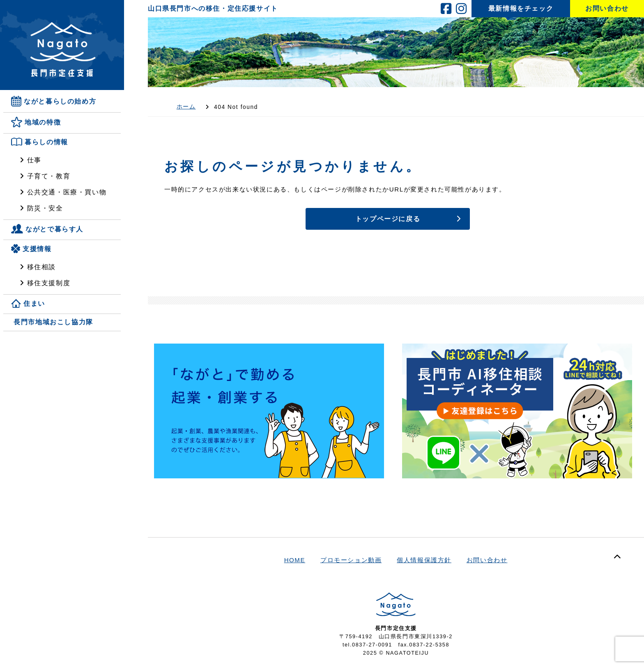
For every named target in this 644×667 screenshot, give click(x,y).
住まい (34, 303)
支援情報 (37, 249)
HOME (295, 560)
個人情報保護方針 (424, 560)
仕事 (34, 160)
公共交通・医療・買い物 (67, 192)
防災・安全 (45, 208)
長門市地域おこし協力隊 (53, 322)
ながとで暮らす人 (54, 229)
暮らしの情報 (46, 142)
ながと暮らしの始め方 (60, 101)
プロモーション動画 (351, 560)
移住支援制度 (49, 283)
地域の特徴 (43, 123)
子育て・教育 (49, 176)
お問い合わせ (487, 560)
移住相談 (41, 267)
